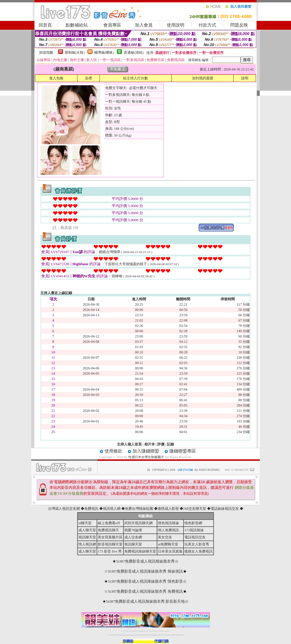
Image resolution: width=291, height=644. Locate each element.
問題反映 (239, 25)
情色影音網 (193, 523)
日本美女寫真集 (170, 551)
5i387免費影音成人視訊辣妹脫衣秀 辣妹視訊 (145, 571)
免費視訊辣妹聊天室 (140, 551)
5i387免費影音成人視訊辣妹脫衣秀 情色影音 (145, 581)
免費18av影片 (125, 631)
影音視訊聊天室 (110, 544)
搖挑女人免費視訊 (199, 551)
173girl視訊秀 (150, 631)
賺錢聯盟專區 (183, 451)
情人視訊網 (87, 544)
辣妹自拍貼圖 (127, 631)
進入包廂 (56, 78)
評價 (161, 444)
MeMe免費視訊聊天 (168, 631)
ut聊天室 (85, 523)
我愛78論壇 (133, 530)
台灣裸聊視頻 (160, 631)
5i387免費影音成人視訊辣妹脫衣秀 (145, 561)
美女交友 (165, 537)
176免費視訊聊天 (153, 631)
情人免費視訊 (168, 530)
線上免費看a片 (109, 523)
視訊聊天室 (87, 537)
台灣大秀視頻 (162, 631)
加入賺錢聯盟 (146, 451)
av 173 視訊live (147, 631)
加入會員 (144, 25)
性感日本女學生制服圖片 (146, 457)
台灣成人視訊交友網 (64, 509)
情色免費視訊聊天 (144, 631)
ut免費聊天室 (168, 544)
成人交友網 (133, 537)
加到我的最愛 (203, 78)
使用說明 (176, 25)
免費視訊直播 (139, 631)
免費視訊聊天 (108, 530)
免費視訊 (91, 509)
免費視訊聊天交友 (136, 631)
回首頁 (45, 25)
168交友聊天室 (195, 509)
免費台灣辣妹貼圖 (139, 509)
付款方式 (207, 25)
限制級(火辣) (75, 53)
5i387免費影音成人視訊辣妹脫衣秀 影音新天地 (145, 601)
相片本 (150, 444)
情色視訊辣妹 (168, 523)
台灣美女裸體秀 (158, 631)
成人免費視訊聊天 (165, 631)
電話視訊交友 (195, 537)
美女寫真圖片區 (110, 537)
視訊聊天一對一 (122, 631)
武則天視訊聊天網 (138, 523)
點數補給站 (77, 25)
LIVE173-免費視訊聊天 (133, 631)
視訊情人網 (112, 509)
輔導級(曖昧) (104, 53)
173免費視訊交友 (141, 631)
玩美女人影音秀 (197, 544)
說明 (245, 78)
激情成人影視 (168, 509)
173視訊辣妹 (194, 530)
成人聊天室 (87, 530)
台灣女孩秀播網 (155, 631)
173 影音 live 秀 (110, 551)
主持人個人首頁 (129, 444)
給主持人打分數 (135, 78)
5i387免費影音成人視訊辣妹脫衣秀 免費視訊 (145, 591)
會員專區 (112, 25)
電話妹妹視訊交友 (225, 509)
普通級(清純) (134, 53)
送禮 (88, 78)
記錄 (171, 444)
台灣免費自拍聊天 (130, 631)
